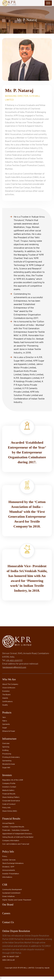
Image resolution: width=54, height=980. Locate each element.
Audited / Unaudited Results (13, 827)
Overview (6, 743)
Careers (6, 913)
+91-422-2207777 (14, 661)
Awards (5, 698)
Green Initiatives (8, 897)
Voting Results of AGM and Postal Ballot (18, 837)
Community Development (12, 890)
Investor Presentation (11, 874)
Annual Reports (8, 823)
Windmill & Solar (9, 764)
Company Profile (9, 784)
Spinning (6, 747)
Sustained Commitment (11, 893)
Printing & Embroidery (11, 757)
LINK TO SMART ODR (11, 957)
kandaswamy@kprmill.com (14, 667)
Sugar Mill (6, 768)
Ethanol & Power (9, 731)
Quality (5, 705)
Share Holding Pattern (11, 797)
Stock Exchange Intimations (13, 863)
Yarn (4, 717)
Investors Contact (9, 787)
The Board (6, 695)
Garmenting (7, 761)
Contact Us (8, 922)
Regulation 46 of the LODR (13, 780)
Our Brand (8, 905)
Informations (7, 877)
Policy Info (6, 808)
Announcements (9, 870)
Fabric (5, 721)
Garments (6, 724)
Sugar (5, 728)
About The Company (10, 684)
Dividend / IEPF (8, 867)
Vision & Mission (9, 688)
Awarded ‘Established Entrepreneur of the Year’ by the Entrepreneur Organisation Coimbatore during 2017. (27, 453)
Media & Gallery (8, 790)
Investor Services (9, 860)
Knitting (5, 750)
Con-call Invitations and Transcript (16, 844)
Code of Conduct (9, 804)
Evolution (6, 691)
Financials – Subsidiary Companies (16, 830)
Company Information (11, 841)
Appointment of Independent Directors (17, 834)
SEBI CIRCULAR (8, 960)
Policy (5, 856)
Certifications (7, 702)
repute (47, 968)
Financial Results (9, 794)
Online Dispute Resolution (16, 931)
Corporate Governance (11, 801)
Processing (7, 754)
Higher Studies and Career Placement (17, 900)
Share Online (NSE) (10, 811)
